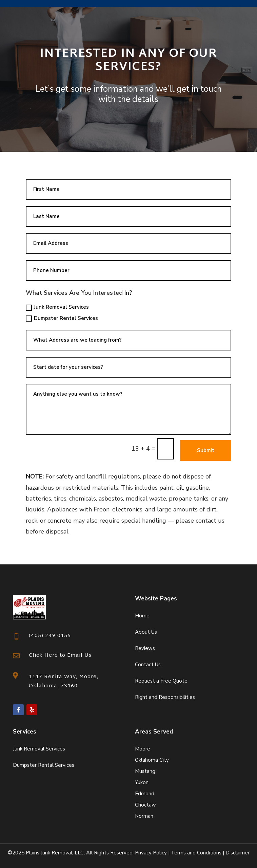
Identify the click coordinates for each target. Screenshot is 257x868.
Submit (206, 450)
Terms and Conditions (196, 853)
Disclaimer (238, 853)
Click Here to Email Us (60, 656)
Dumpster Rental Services (62, 318)
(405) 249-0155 (50, 636)
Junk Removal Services (57, 307)
